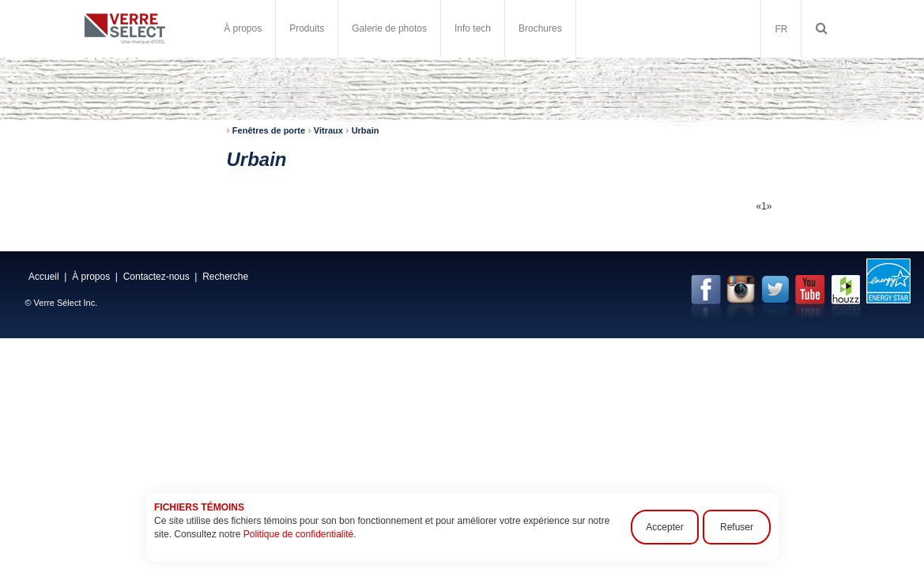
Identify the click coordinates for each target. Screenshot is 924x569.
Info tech (473, 28)
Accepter (664, 527)
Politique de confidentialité (298, 534)
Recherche (225, 277)
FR (781, 29)
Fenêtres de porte (269, 130)
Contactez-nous (157, 277)
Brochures (540, 28)
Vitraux (328, 130)
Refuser (736, 527)
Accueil (44, 277)
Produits (307, 28)
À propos (243, 28)
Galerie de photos (389, 28)
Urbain (366, 130)
